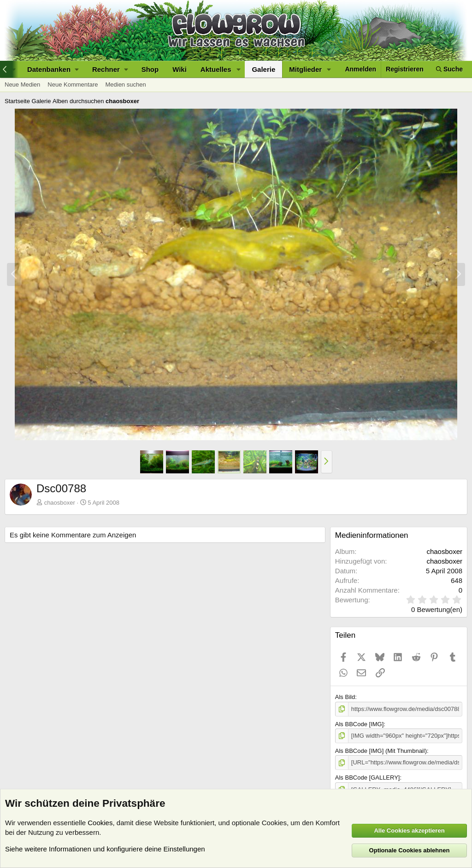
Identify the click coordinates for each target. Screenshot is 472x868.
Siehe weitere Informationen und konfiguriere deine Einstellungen (105, 849)
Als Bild (345, 697)
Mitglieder (305, 69)
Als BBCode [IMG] (359, 724)
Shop (150, 69)
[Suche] (449, 69)
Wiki (180, 69)
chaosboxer (60, 503)
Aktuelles (216, 69)
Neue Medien (22, 84)
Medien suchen (125, 84)
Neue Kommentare (73, 84)
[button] (53, 69)
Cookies (100, 823)
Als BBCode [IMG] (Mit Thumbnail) (381, 751)
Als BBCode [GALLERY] (368, 778)
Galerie (263, 69)
